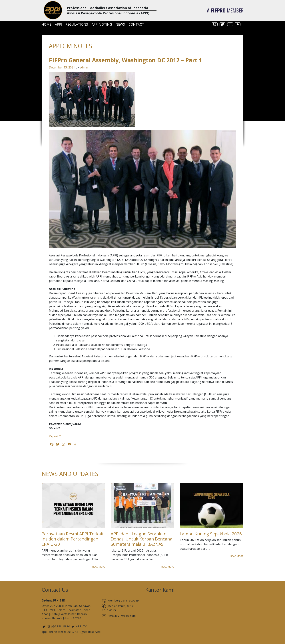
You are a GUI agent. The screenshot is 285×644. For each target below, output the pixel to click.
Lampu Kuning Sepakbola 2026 (211, 534)
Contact (136, 24)
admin (84, 67)
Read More (99, 567)
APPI (58, 24)
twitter (222, 24)
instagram (215, 24)
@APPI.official (58, 626)
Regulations (77, 24)
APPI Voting (102, 24)
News (120, 24)
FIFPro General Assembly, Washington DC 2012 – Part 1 (126, 60)
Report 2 (55, 436)
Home (46, 24)
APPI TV (79, 626)
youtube (238, 24)
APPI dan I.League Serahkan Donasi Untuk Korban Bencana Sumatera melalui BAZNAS (142, 539)
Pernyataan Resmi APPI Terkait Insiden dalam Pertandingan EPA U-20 (73, 539)
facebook (230, 24)
